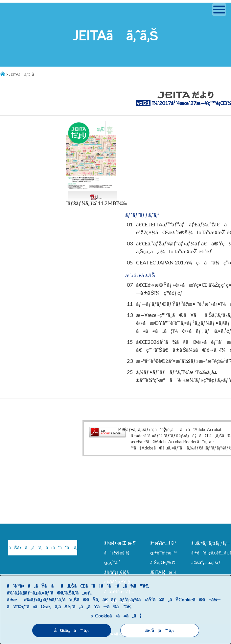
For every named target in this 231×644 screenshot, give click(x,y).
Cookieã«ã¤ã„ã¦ (118, 616)
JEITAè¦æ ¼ (163, 572)
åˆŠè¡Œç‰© (163, 562)
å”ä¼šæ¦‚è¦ (118, 553)
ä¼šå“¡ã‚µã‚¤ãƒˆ (207, 562)
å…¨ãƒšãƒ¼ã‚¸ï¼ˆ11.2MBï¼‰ (96, 200)
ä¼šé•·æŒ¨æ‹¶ (120, 543)
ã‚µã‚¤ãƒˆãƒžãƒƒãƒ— (211, 543)
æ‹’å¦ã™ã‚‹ (160, 630)
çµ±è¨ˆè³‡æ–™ (163, 553)
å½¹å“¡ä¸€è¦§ (116, 572)
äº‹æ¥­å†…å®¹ (163, 543)
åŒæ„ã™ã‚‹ (72, 630)
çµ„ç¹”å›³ (112, 562)
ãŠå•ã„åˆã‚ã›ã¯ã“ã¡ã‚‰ (43, 548)
